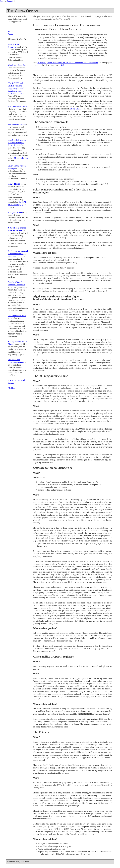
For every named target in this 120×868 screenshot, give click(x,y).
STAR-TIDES (14, 184)
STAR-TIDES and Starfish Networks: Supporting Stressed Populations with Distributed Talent (16, 88)
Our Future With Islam (17, 316)
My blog (11, 388)
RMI (62, 65)
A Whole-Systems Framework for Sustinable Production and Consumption (68, 63)
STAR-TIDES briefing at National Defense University (17, 143)
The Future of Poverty (17, 124)
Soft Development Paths (18, 106)
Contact (10, 1)
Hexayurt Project (21, 158)
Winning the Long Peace (18, 65)
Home (2, 1)
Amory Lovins (75, 109)
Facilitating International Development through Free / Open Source (18, 254)
